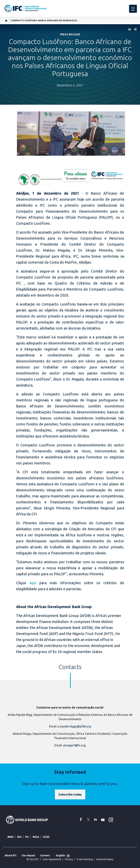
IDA (19, 837)
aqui (33, 583)
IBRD (10, 837)
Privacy (69, 859)
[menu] (133, 9)
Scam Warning (85, 859)
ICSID (46, 837)
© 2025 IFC (33, 859)
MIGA (36, 837)
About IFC (11, 855)
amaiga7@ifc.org (74, 745)
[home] (6, 21)
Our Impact (28, 855)
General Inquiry (105, 859)
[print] (129, 30)
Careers (45, 855)
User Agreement (52, 859)
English (60, 855)
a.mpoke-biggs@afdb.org (74, 726)
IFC (27, 837)
